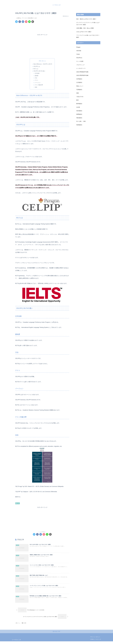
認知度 (37, 76)
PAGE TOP (56, 634)
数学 (78, 100)
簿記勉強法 (79, 118)
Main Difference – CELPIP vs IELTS (43, 64)
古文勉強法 (79, 82)
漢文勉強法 (79, 111)
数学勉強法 (79, 104)
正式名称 (37, 73)
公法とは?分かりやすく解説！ (84, 32)
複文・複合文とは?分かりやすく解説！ (87, 19)
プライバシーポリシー (95, 639)
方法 (36, 78)
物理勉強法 (79, 114)
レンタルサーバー (81, 68)
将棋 (78, 93)
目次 (40, 61)
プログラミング (80, 65)
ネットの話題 (80, 61)
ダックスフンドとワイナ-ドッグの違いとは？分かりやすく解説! (88, 24)
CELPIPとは (37, 66)
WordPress (79, 58)
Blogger (78, 47)
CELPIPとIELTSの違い (39, 71)
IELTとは (36, 69)
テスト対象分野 (39, 85)
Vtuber (78, 54)
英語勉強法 (79, 125)
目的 (36, 87)
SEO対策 (79, 51)
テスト (37, 80)
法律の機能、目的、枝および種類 (85, 28)
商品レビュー (80, 86)
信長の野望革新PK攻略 (82, 75)
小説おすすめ (80, 97)
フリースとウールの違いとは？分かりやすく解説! (88, 36)
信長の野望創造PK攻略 (82, 72)
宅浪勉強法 (79, 90)
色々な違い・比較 (81, 121)
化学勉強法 (79, 79)
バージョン (38, 83)
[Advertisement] (42, 28)
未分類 (18, 503)
